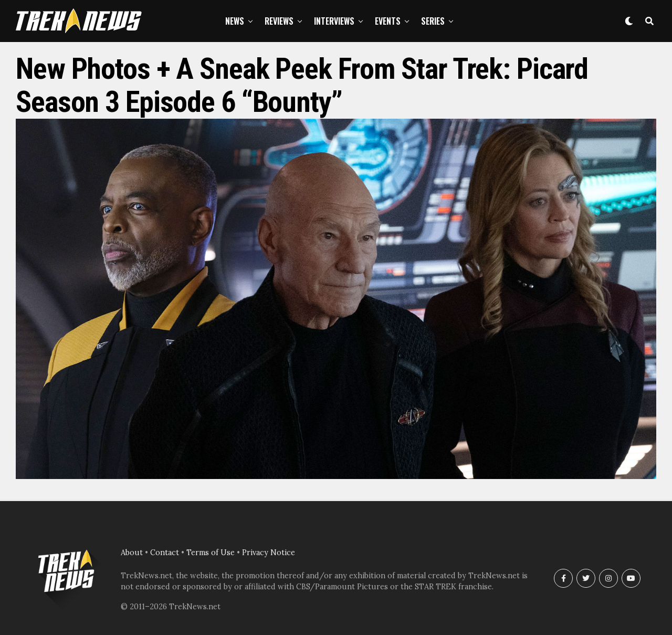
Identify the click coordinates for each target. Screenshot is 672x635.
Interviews (334, 21)
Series (433, 21)
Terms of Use (211, 553)
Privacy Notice (269, 553)
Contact (165, 553)
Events (388, 21)
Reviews (279, 21)
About (132, 553)
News (235, 21)
